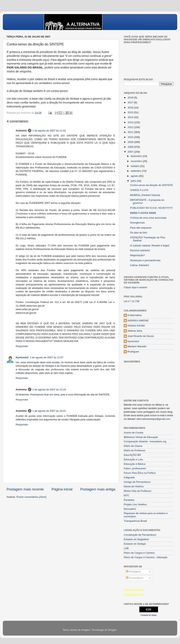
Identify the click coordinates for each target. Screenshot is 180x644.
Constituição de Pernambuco (140, 535)
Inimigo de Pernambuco (137, 482)
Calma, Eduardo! (140, 265)
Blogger (112, 630)
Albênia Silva (135, 331)
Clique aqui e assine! (135, 287)
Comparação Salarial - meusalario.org (145, 441)
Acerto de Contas (133, 433)
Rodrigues (133, 352)
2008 (131, 147)
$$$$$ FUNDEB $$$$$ (143, 213)
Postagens (133, 572)
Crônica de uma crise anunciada (148, 218)
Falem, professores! (135, 468)
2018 (131, 98)
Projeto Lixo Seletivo (135, 504)
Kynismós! (22, 357)
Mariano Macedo (137, 346)
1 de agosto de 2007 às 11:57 (47, 357)
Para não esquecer (141, 228)
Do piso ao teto (139, 233)
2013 (131, 122)
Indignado (129, 477)
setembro (136, 171)
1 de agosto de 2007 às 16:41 (49, 411)
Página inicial (62, 489)
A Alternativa (135, 315)
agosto (135, 176)
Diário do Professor (135, 450)
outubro (135, 166)
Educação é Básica (135, 464)
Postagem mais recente (25, 489)
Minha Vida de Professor (138, 491)
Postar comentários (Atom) (32, 497)
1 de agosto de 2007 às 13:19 (49, 389)
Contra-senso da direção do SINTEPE (151, 185)
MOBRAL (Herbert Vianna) (145, 195)
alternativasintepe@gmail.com (153, 419)
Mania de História (134, 486)
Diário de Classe (133, 446)
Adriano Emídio (136, 326)
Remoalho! (130, 509)
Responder (22, 346)
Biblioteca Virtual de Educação (141, 437)
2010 (131, 137)
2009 (131, 142)
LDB (126, 548)
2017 (131, 102)
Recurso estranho (140, 250)
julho (134, 181)
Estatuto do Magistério (136, 539)
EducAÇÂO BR (132, 455)
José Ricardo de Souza (141, 336)
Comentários (135, 578)
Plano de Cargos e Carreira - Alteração (146, 557)
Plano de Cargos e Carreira (139, 553)
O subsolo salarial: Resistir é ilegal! (150, 246)
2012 (131, 127)
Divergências (137, 223)
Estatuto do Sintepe (135, 544)
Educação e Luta (133, 459)
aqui (46, 60)
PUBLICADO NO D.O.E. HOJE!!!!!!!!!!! (151, 208)
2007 (131, 152)
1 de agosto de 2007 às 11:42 (49, 131)
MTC (126, 495)
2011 (131, 132)
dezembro (137, 156)
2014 (131, 117)
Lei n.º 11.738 (132, 301)
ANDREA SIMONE (138, 321)
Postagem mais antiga (98, 489)
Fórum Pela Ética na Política (140, 473)
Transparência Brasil (135, 521)
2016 (131, 108)
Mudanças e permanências (145, 260)
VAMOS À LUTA (139, 190)
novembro (137, 161)
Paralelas (129, 500)
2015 (131, 112)
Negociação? (138, 255)
